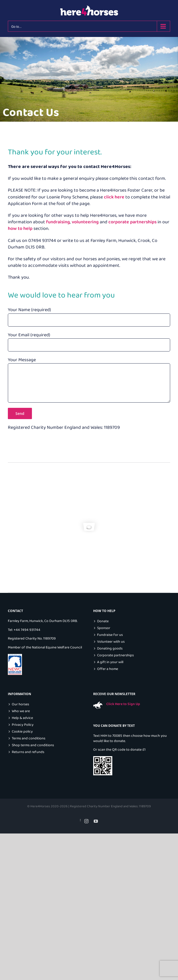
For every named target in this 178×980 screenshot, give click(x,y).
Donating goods (110, 649)
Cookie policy (22, 732)
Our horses (20, 704)
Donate (103, 621)
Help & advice (22, 718)
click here (114, 197)
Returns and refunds (28, 752)
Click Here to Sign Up (123, 704)
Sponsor (104, 628)
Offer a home (108, 669)
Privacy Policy (23, 725)
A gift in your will (110, 662)
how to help (20, 229)
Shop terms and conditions (33, 745)
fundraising (58, 222)
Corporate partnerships (115, 655)
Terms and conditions (29, 738)
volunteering (85, 222)
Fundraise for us (110, 635)
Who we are (21, 711)
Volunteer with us (111, 642)
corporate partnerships (132, 222)
